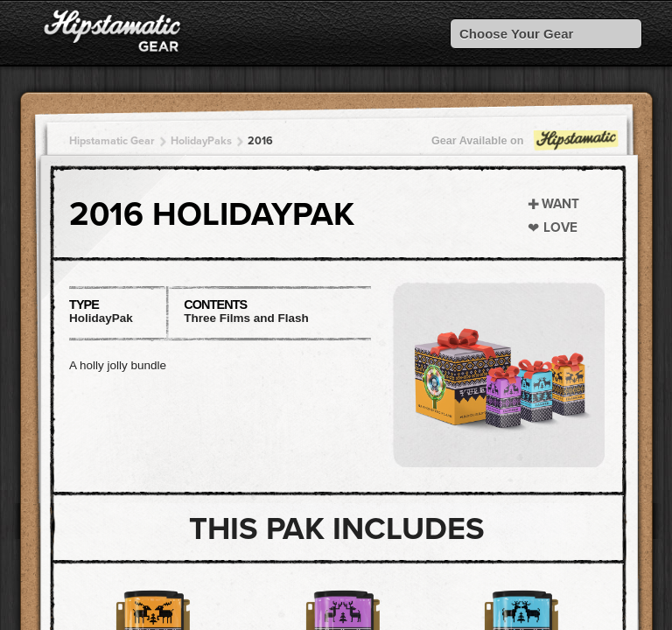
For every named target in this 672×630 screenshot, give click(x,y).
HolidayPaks (201, 141)
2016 (260, 141)
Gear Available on (526, 145)
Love (560, 227)
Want (560, 204)
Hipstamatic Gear (112, 141)
